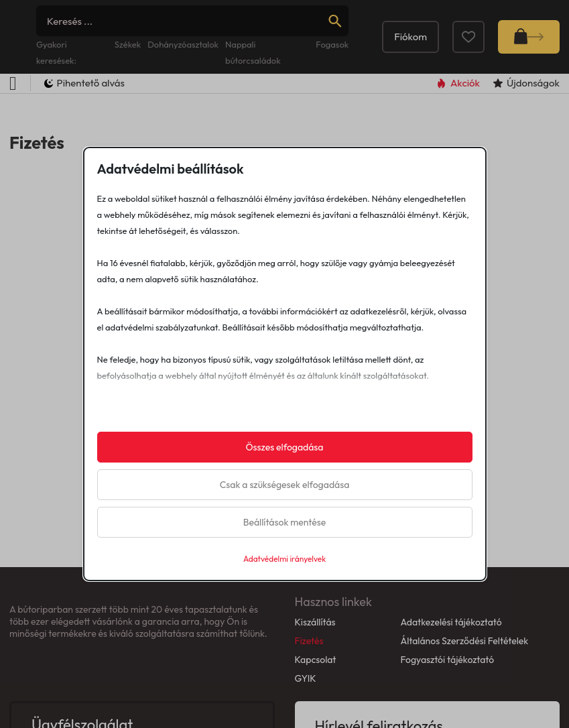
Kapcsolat (316, 660)
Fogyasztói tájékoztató (447, 660)
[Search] (192, 21)
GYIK (306, 678)
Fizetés (309, 641)
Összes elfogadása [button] (284, 447)
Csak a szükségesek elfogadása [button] (285, 485)
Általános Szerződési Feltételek (464, 641)
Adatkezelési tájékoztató (451, 622)
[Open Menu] (13, 83)
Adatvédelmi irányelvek (284, 559)
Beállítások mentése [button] (285, 522)
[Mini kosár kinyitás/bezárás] (529, 37)
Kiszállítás (315, 622)
